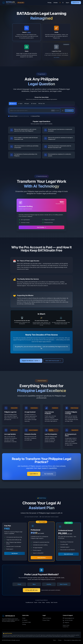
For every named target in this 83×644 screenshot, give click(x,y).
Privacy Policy (46, 620)
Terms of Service (47, 618)
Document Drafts (27, 622)
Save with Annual (68, 554)
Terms (54, 640)
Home (24, 618)
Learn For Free (76, 3)
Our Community (49, 474)
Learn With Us (34, 474)
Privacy (60, 640)
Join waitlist (56, 57)
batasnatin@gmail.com (69, 618)
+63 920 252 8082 (69, 620)
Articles (56, 3)
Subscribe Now (42, 558)
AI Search (25, 620)
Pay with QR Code (32, 590)
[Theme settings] (63, 3)
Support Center (66, 625)
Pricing (49, 3)
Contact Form (66, 627)
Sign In (68, 3)
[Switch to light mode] (60, 3)
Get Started (15, 553)
